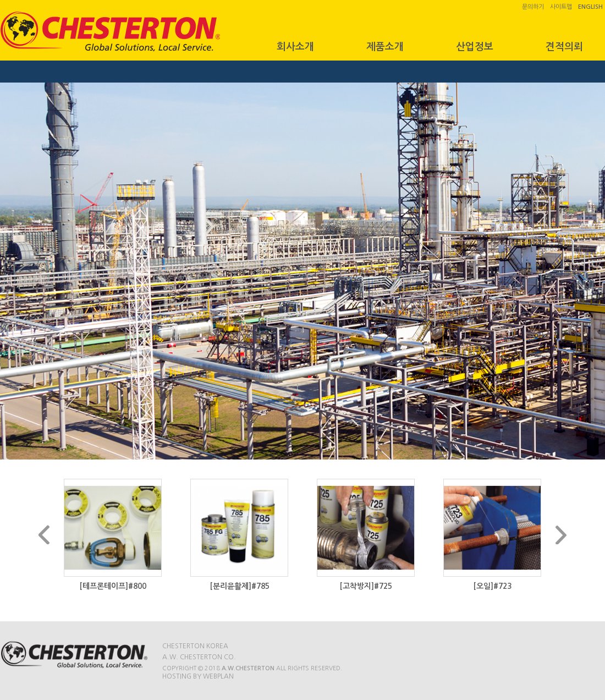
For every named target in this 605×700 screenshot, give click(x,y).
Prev (44, 535)
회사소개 (295, 47)
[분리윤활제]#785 (240, 586)
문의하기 (533, 7)
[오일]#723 (492, 586)
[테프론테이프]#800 (113, 586)
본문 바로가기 (0, 0)
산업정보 (475, 47)
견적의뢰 (564, 47)
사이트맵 (561, 7)
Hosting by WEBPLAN (198, 676)
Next (561, 535)
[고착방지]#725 (366, 586)
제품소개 (385, 47)
